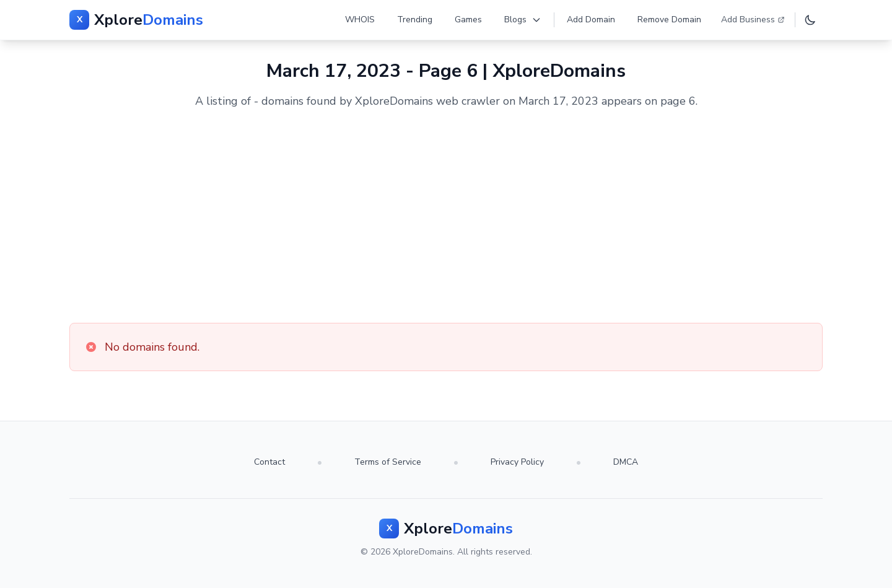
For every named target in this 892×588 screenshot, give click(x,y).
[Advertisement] (446, 216)
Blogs (523, 20)
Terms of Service (388, 462)
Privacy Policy (517, 462)
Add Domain (591, 20)
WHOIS (360, 20)
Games (468, 20)
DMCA (626, 462)
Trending (415, 20)
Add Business (753, 20)
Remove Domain (669, 20)
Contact (269, 462)
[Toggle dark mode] (810, 20)
